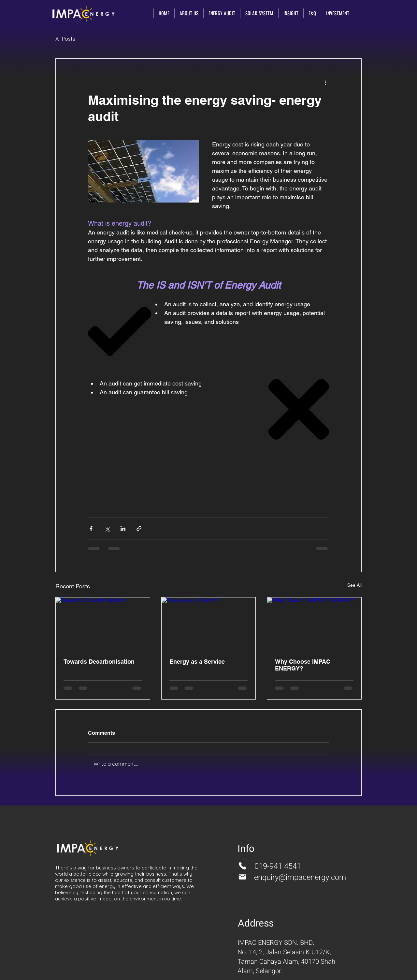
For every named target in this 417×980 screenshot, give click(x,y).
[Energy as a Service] (209, 624)
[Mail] (242, 877)
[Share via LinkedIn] (123, 528)
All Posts (65, 39)
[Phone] (242, 866)
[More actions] (325, 82)
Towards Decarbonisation (99, 662)
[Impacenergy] (83, 14)
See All (354, 585)
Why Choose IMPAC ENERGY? (303, 665)
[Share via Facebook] (91, 528)
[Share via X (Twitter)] (107, 528)
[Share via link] (139, 528)
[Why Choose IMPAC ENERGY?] (314, 624)
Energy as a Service (197, 662)
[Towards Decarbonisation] (103, 624)
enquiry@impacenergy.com (300, 877)
